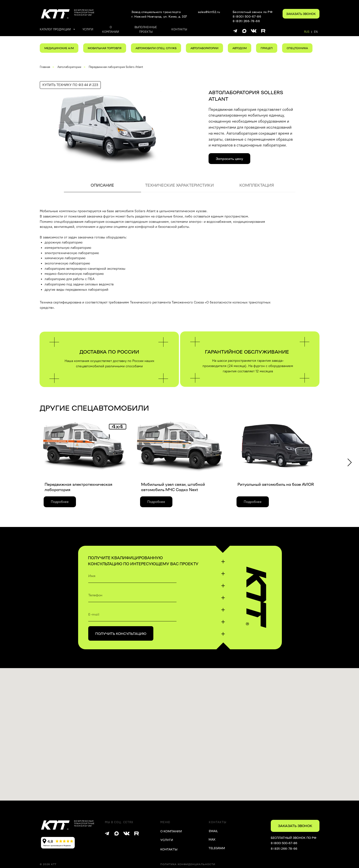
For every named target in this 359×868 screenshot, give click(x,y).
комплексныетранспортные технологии (84, 12)
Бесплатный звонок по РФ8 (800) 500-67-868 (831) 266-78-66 (253, 16)
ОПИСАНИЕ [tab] (102, 185)
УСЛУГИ (167, 840)
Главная (45, 67)
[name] (132, 576)
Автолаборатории (69, 67)
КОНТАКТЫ (169, 849)
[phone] (132, 595)
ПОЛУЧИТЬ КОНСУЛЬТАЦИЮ (121, 633)
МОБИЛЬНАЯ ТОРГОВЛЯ (105, 48)
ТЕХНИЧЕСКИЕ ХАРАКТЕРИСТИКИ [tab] (179, 185)
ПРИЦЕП (267, 48)
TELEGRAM (217, 848)
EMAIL (213, 831)
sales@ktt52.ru (209, 12)
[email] (132, 614)
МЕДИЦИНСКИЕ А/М (59, 48)
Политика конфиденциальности (188, 864)
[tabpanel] (179, 262)
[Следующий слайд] (350, 463)
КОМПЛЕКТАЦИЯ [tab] (257, 185)
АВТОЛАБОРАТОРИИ (204, 48)
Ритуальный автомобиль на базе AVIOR (276, 484)
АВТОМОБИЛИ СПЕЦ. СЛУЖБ (156, 48)
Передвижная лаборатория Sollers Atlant (116, 67)
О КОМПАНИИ (171, 831)
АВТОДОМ (240, 48)
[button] (301, 14)
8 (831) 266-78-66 (284, 848)
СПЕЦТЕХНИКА (297, 48)
